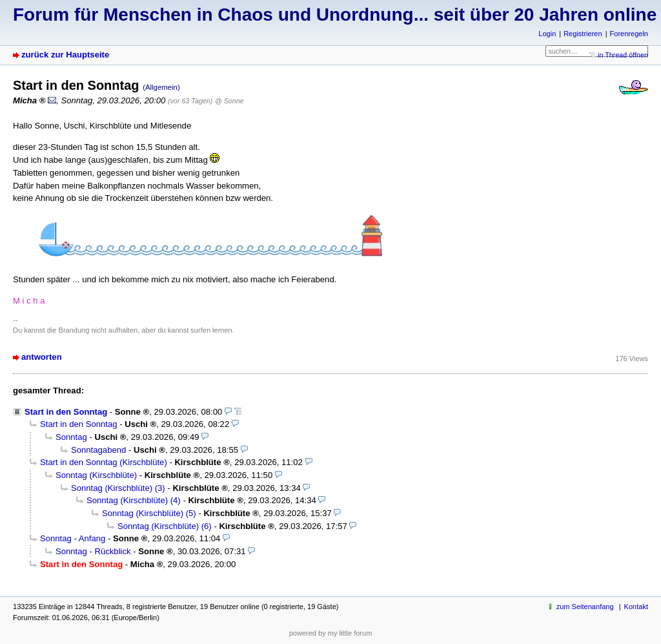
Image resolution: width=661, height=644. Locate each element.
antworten (42, 357)
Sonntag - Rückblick (93, 551)
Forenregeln (629, 34)
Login (547, 34)
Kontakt (636, 607)
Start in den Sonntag (66, 412)
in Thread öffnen (623, 55)
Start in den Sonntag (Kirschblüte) (104, 462)
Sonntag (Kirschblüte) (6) (165, 526)
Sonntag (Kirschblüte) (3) (118, 488)
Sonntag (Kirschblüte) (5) (149, 513)
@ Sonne (229, 101)
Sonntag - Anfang (73, 538)
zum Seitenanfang (585, 607)
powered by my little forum (331, 633)
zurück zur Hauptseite (65, 55)
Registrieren (583, 34)
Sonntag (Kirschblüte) (96, 475)
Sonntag (71, 437)
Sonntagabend (98, 450)
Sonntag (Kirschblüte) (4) (134, 500)
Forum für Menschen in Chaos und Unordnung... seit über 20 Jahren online (335, 15)
